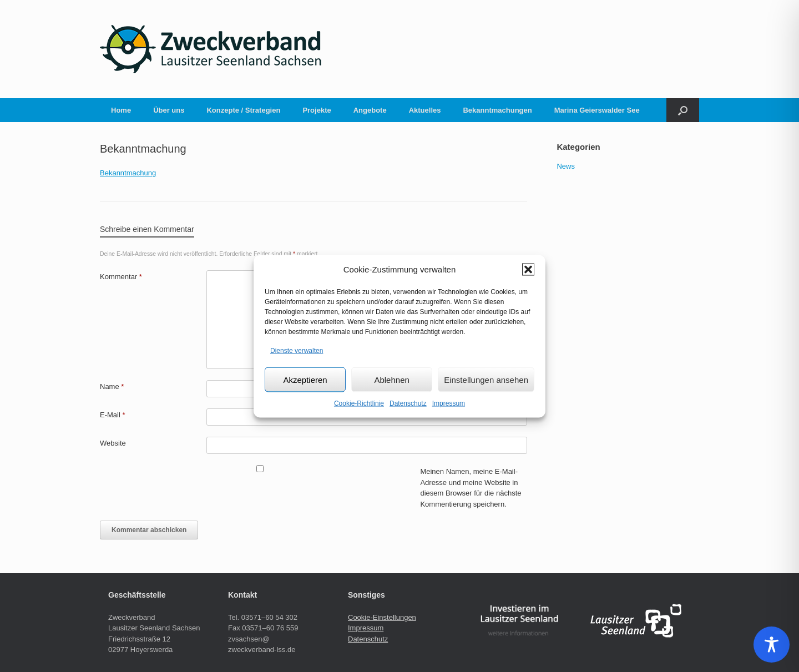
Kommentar (121, 277)
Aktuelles (425, 110)
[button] (528, 269)
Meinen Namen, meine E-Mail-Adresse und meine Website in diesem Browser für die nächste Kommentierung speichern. (471, 488)
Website (113, 443)
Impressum (449, 403)
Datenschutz (408, 403)
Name (112, 386)
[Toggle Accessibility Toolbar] (772, 645)
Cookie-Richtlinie (359, 403)
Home (121, 110)
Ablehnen (391, 379)
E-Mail (113, 415)
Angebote (370, 110)
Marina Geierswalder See (597, 110)
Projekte (317, 110)
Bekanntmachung (128, 173)
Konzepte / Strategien (243, 110)
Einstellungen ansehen (486, 379)
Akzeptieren (305, 379)
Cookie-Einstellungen (382, 617)
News (566, 166)
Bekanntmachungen (497, 110)
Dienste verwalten (297, 350)
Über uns (169, 110)
